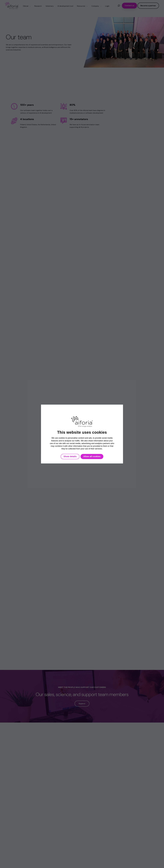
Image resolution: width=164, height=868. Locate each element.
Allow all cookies (92, 456)
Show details (70, 456)
